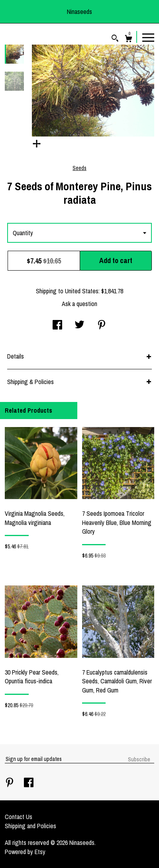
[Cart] (129, 40)
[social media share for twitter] (79, 326)
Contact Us (19, 817)
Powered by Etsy (25, 852)
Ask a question (79, 304)
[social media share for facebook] (57, 326)
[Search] (115, 39)
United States (82, 291)
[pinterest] (10, 783)
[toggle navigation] (148, 37)
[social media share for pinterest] (102, 326)
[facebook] (29, 783)
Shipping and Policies (30, 826)
